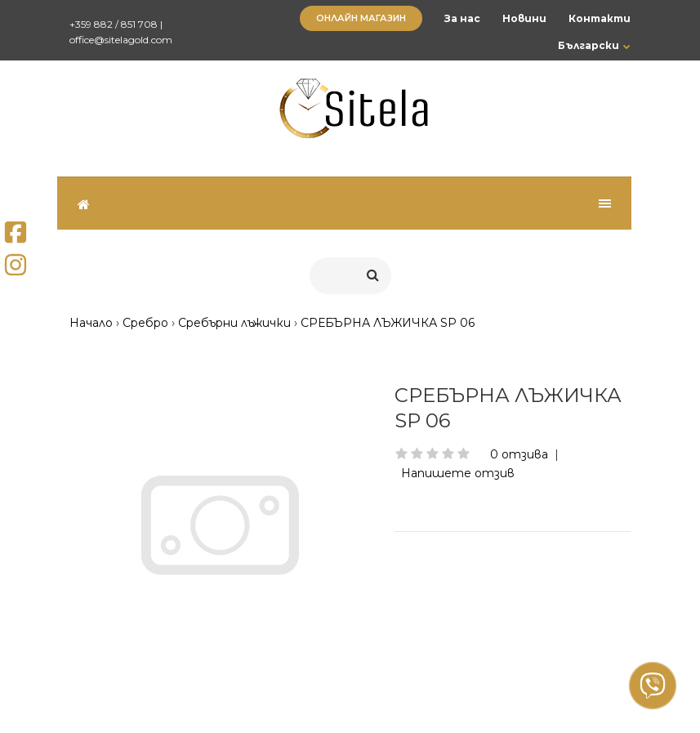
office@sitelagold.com (121, 40)
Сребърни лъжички (234, 323)
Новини (524, 18)
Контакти (600, 18)
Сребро (145, 323)
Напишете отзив (458, 473)
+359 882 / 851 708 (114, 24)
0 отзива (519, 454)
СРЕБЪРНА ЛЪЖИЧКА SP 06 (388, 323)
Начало (91, 323)
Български (589, 45)
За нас (462, 18)
